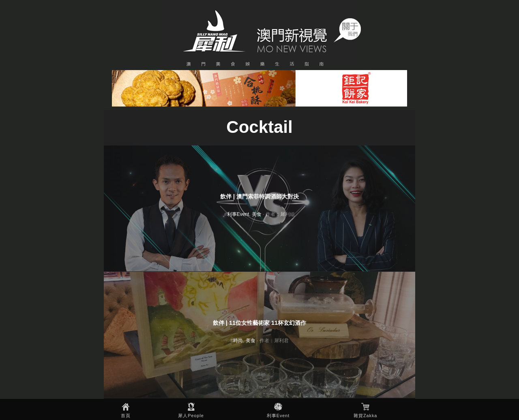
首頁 (126, 416)
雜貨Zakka (365, 416)
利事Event (278, 416)
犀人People (191, 416)
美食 (257, 214)
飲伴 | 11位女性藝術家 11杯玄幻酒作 (259, 323)
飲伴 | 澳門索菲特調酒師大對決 (259, 196)
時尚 (238, 341)
